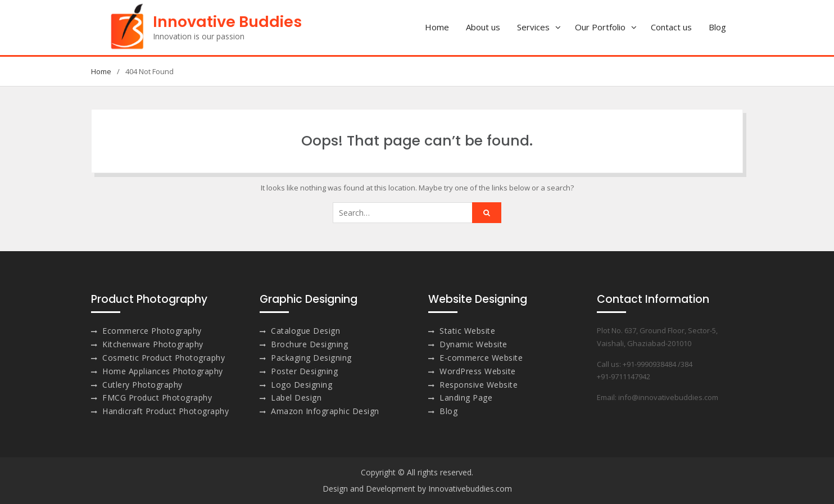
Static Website (467, 331)
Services (533, 27)
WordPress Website (478, 371)
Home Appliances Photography (163, 371)
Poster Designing (304, 371)
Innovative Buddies (227, 22)
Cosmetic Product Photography (164, 358)
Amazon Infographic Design (325, 411)
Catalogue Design (305, 331)
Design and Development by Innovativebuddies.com (417, 489)
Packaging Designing (311, 358)
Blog (717, 27)
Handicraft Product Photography (166, 411)
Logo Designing (302, 385)
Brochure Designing (309, 344)
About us (483, 27)
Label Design (296, 398)
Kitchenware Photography (153, 344)
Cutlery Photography (142, 385)
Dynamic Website (473, 344)
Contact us (671, 27)
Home (437, 27)
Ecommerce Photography (152, 331)
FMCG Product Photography (157, 398)
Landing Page (466, 398)
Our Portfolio (600, 27)
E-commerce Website (481, 358)
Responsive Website (479, 385)
